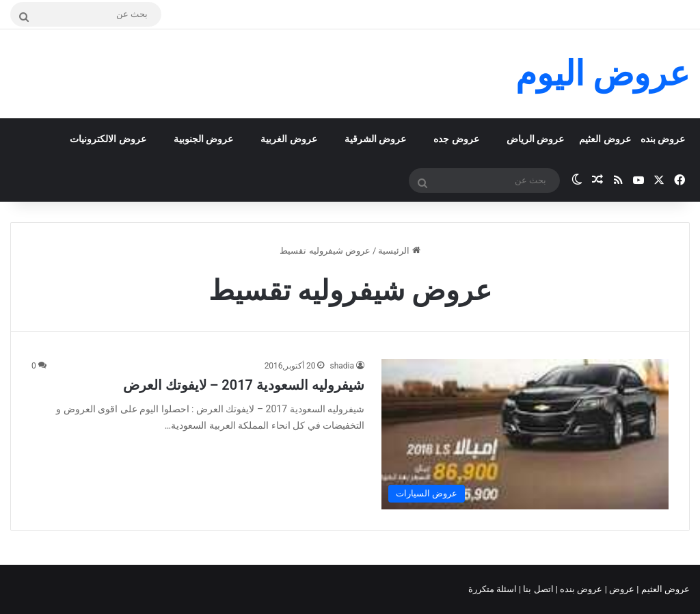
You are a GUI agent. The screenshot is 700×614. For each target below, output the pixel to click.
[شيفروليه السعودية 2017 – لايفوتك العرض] (525, 434)
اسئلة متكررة (494, 589)
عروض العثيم (605, 139)
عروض (622, 589)
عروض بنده (663, 139)
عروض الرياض (535, 139)
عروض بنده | (580, 589)
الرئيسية (399, 251)
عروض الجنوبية (203, 139)
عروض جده (456, 139)
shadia (342, 366)
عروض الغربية (288, 139)
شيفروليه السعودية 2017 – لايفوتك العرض (244, 385)
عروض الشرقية (375, 139)
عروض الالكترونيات (108, 139)
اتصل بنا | (537, 589)
